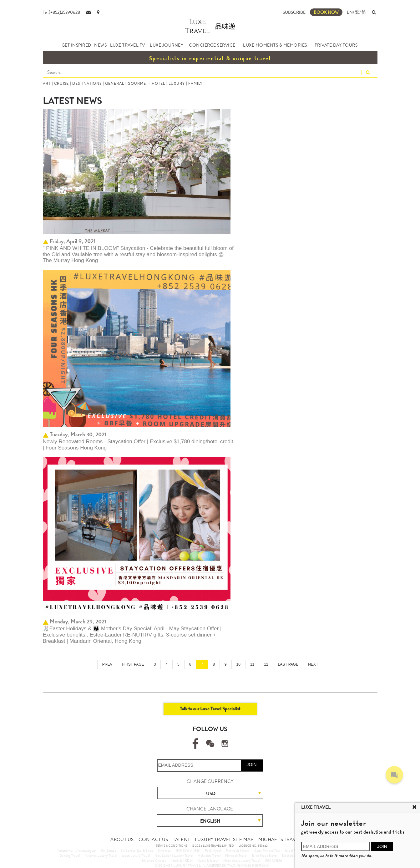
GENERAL (115, 84)
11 (252, 664)
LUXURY (177, 84)
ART (47, 84)
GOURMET (138, 84)
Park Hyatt (213, 850)
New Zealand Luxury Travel (174, 855)
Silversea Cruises (154, 860)
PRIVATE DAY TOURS (336, 45)
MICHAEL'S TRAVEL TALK (286, 840)
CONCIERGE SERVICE (212, 45)
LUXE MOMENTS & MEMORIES (275, 45)
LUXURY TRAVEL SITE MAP (224, 840)
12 (266, 664)
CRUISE (61, 84)
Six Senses (109, 850)
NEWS (100, 45)
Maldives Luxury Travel (101, 855)
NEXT (313, 664)
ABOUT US (122, 840)
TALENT (181, 840)
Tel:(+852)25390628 (61, 12)
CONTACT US (153, 840)
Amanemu (65, 850)
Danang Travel (70, 855)
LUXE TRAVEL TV (128, 45)
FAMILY (195, 84)
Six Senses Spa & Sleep (137, 850)
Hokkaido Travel (209, 855)
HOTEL (158, 84)
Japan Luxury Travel (136, 855)
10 (238, 664)
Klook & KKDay (182, 860)
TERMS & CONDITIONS (172, 846)
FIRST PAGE (133, 664)
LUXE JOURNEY (167, 45)
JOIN (252, 764)
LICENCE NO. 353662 (253, 846)
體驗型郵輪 (273, 860)
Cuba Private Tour (267, 850)
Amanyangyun (86, 850)
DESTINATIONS (87, 84)
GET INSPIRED (76, 45)
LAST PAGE (288, 664)
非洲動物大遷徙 (188, 850)
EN (350, 12)
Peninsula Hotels (238, 850)
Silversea (164, 850)
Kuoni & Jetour (208, 860)
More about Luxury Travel (242, 860)
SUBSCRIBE (294, 12)
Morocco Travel (236, 855)
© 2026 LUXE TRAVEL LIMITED (213, 846)
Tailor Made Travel (265, 855)
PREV (107, 664)
